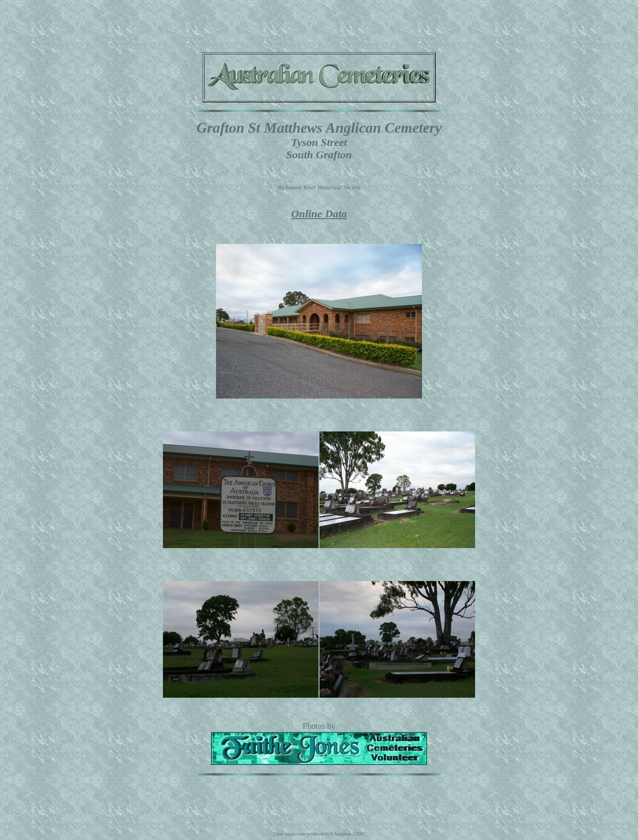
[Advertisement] (319, 24)
